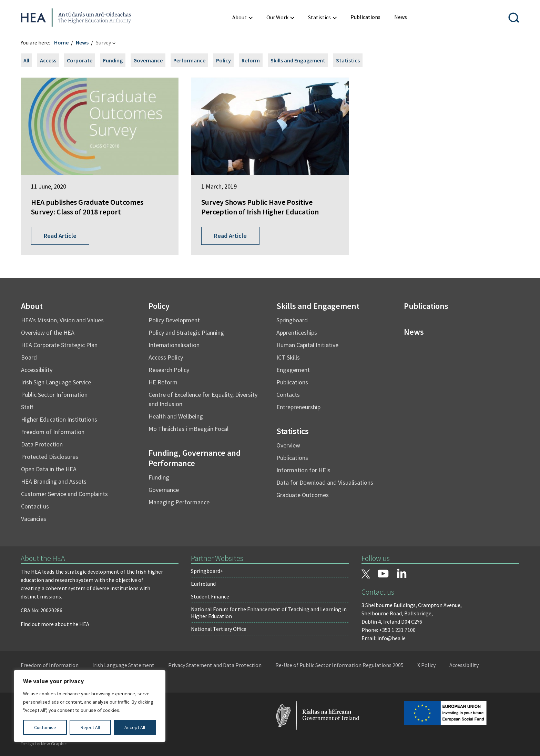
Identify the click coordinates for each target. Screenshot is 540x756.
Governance (148, 60)
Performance (189, 60)
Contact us (35, 506)
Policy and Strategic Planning (186, 332)
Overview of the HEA (48, 332)
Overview (288, 445)
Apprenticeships (297, 332)
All (26, 60)
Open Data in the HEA (49, 469)
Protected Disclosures (50, 457)
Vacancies (34, 519)
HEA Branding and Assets (54, 481)
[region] (90, 706)
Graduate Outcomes (303, 495)
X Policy (426, 665)
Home (61, 42)
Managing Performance (179, 502)
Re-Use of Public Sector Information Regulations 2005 (339, 665)
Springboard (292, 320)
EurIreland (203, 584)
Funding (113, 60)
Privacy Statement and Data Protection (215, 665)
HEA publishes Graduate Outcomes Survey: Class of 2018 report (87, 207)
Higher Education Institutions (59, 419)
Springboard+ (207, 571)
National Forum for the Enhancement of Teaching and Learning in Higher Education (269, 613)
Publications (292, 382)
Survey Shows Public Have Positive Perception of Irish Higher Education (260, 207)
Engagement (293, 370)
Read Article (60, 236)
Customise (45, 727)
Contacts (288, 395)
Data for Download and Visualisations (325, 482)
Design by (44, 744)
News (82, 42)
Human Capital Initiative (307, 345)
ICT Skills (288, 357)
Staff (27, 407)
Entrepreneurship (298, 407)
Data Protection (42, 444)
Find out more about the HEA (55, 624)
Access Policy (166, 357)
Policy (223, 60)
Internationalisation (174, 345)
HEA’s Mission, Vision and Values (62, 320)
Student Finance (210, 596)
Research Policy (169, 370)
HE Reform (163, 382)
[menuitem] (365, 17)
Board (29, 357)
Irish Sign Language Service (56, 382)
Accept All (135, 727)
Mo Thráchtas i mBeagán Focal (189, 429)
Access (48, 60)
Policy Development (174, 320)
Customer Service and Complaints (64, 494)
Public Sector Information (54, 395)
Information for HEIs (303, 470)
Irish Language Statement (123, 665)
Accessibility (37, 370)
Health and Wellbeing (176, 416)
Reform (251, 60)
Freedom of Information (53, 432)
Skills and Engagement (298, 60)
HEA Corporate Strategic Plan (59, 345)
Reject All (90, 727)
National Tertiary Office (219, 629)
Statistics (348, 60)
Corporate (80, 60)
